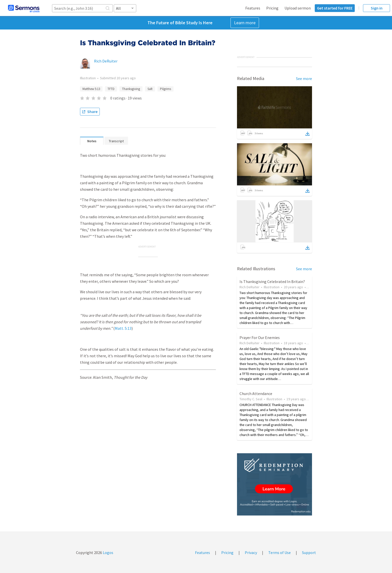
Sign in (377, 8)
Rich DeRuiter (106, 61)
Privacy (251, 552)
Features (253, 8)
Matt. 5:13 (123, 328)
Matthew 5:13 (91, 89)
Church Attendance (256, 393)
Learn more (245, 23)
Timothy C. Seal (251, 399)
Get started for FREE (335, 8)
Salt (150, 89)
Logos (108, 552)
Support (309, 552)
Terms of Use (279, 552)
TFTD (111, 89)
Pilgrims (165, 89)
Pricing (272, 8)
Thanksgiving (131, 89)
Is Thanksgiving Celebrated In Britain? (272, 281)
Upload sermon (298, 8)
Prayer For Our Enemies (260, 337)
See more (304, 78)
